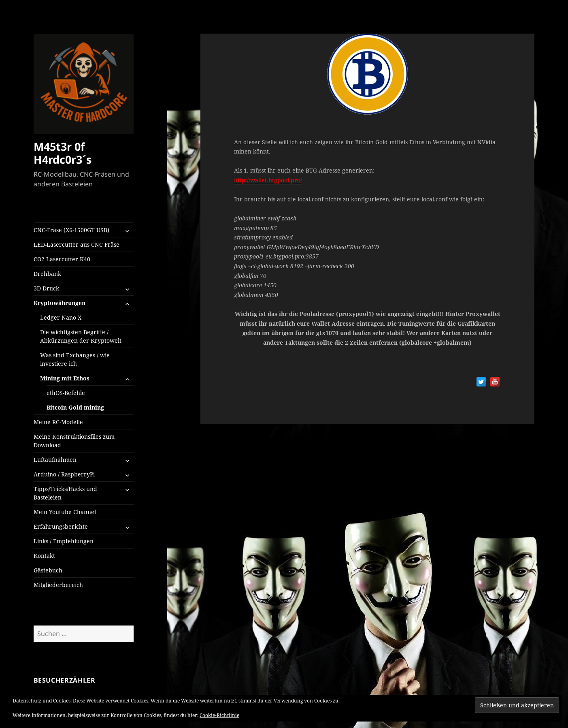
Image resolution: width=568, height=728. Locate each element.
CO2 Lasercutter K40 (62, 259)
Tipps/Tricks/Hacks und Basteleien (65, 493)
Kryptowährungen (60, 303)
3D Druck (46, 288)
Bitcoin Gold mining (75, 407)
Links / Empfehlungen (64, 541)
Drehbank (47, 274)
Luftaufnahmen (55, 460)
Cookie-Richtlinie (219, 715)
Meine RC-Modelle (58, 422)
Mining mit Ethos (65, 378)
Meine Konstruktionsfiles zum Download (74, 441)
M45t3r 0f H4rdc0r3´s (63, 153)
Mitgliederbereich (58, 585)
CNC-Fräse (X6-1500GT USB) (71, 230)
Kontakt (44, 556)
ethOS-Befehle (66, 393)
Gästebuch (48, 570)
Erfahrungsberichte (61, 526)
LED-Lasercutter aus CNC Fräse (77, 244)
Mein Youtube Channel (65, 512)
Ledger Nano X (61, 317)
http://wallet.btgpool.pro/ (268, 180)
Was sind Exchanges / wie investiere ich (75, 359)
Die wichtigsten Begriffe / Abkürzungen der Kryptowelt (81, 336)
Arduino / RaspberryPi (64, 474)
